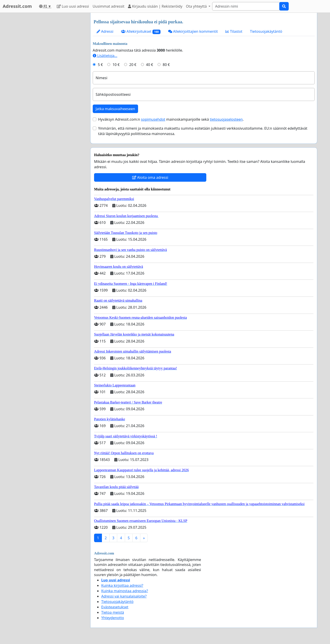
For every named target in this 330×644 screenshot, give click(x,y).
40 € (150, 65)
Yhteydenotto (113, 618)
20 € (133, 65)
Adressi (105, 31)
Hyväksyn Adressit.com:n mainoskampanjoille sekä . (171, 119)
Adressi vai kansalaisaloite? (124, 596)
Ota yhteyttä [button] (197, 6)
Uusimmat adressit (108, 6)
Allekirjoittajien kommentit (193, 31)
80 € (166, 65)
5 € (100, 65)
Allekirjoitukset (141, 32)
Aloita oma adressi (150, 177)
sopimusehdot (153, 119)
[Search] (246, 6)
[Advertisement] (46, 80)
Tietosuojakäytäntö (266, 31)
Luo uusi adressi (73, 6)
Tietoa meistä (113, 612)
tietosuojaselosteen (226, 119)
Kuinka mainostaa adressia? (125, 591)
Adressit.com (17, 6)
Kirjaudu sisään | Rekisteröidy (155, 6)
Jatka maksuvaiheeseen (115, 109)
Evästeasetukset (115, 607)
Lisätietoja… (105, 56)
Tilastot (234, 31)
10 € (116, 65)
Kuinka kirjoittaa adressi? (122, 585)
